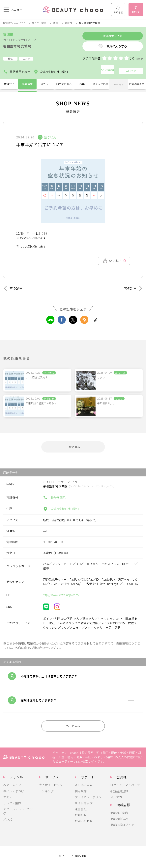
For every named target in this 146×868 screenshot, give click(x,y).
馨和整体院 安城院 (20, 46)
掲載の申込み (119, 821)
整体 (58, 23)
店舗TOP (9, 84)
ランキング (46, 794)
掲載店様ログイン (122, 827)
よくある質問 (84, 788)
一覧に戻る (73, 447)
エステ (8, 800)
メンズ (8, 822)
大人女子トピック (51, 788)
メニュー (46, 84)
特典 (82, 84)
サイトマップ (84, 806)
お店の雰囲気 (137, 84)
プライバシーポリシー (90, 800)
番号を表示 (54, 499)
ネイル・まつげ (14, 794)
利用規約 (81, 794)
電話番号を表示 (17, 71)
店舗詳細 (81, 71)
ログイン (136, 10)
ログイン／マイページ (125, 788)
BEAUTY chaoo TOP (14, 23)
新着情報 (27, 84)
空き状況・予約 (106, 37)
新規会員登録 (119, 794)
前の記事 (14, 288)
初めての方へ (64, 84)
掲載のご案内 (119, 815)
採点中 (139, 60)
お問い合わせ (84, 824)
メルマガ (116, 800)
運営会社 (81, 812)
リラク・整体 (40, 23)
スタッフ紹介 (100, 84)
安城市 (71, 23)
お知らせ (118, 10)
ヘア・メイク (12, 788)
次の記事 (132, 288)
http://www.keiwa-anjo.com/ (62, 596)
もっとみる (73, 728)
